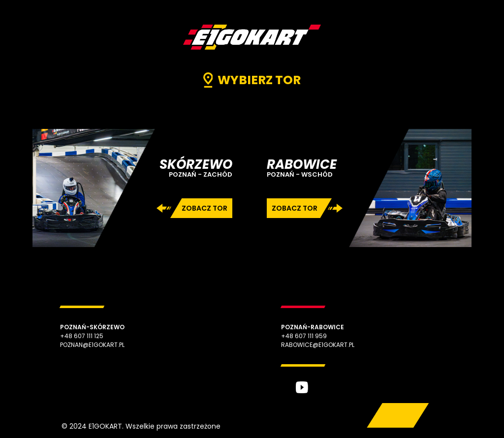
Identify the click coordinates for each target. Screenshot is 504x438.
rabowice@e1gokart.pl (318, 345)
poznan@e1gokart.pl (92, 345)
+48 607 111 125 (82, 336)
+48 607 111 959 (304, 336)
